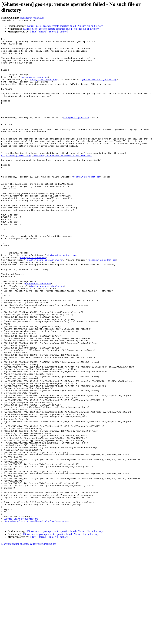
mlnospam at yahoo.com (35, 85)
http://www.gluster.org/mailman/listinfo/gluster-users (37, 618)
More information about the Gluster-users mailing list (28, 641)
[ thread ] (42, 32)
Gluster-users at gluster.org (21, 615)
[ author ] (63, 32)
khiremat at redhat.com (62, 299)
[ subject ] (53, 32)
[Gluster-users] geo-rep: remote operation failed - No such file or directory (65, 26)
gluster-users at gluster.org (99, 88)
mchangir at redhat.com (32, 18)
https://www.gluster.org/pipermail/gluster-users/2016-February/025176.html (46, 179)
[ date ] (34, 32)
